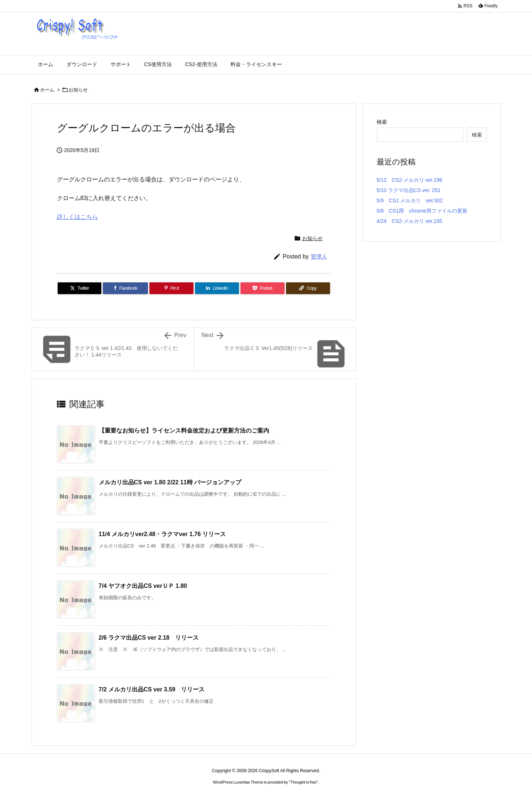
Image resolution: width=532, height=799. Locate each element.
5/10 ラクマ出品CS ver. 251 (409, 190)
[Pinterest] (171, 288)
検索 (382, 122)
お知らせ (78, 90)
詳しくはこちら (77, 217)
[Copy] (308, 288)
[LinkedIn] (217, 288)
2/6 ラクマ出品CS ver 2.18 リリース (149, 638)
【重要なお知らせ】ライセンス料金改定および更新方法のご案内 (184, 431)
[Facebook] (125, 288)
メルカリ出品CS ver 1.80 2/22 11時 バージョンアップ (170, 482)
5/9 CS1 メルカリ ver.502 (410, 200)
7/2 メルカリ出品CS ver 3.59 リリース (152, 689)
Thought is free (303, 782)
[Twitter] (80, 288)
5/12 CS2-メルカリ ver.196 (410, 180)
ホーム (47, 90)
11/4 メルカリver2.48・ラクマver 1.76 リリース (162, 534)
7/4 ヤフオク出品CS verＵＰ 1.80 (143, 586)
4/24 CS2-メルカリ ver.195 (410, 221)
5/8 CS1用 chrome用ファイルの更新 (422, 211)
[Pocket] (263, 288)
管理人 (319, 256)
